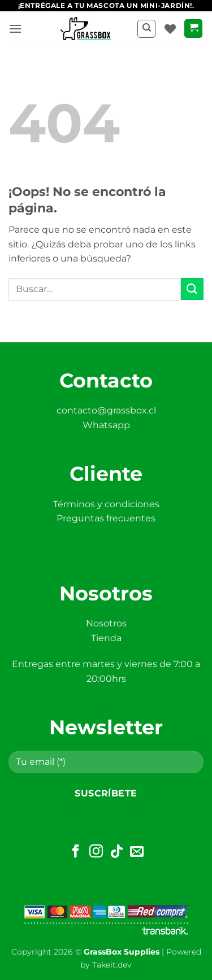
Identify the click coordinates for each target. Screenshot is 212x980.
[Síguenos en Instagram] (96, 852)
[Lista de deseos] (170, 29)
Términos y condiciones (106, 504)
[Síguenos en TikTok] (116, 852)
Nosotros (106, 623)
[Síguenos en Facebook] (76, 852)
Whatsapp (106, 425)
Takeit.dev (112, 965)
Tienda (106, 638)
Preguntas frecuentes (106, 518)
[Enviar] (192, 289)
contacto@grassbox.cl (106, 410)
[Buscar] (146, 29)
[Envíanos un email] (137, 852)
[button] (15, 29)
